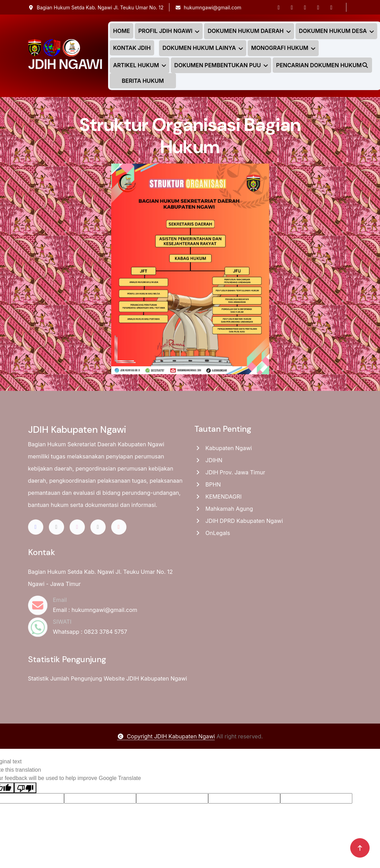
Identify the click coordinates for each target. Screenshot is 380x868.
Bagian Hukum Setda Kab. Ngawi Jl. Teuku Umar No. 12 (96, 7)
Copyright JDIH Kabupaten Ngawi (166, 736)
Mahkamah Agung (224, 509)
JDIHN (208, 460)
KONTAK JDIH (132, 48)
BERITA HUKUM (143, 81)
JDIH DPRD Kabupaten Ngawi (239, 521)
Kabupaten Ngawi (223, 448)
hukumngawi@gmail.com (208, 7)
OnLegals (212, 533)
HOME (122, 31)
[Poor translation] (25, 788)
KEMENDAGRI (218, 497)
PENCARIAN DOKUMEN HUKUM (322, 65)
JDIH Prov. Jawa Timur (230, 472)
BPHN (208, 484)
